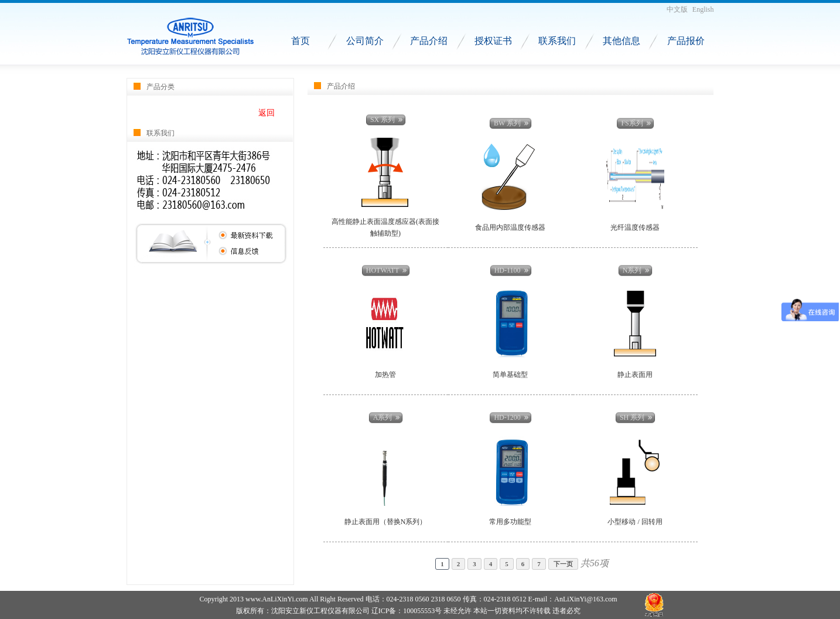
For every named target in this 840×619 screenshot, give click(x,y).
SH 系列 (632, 417)
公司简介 (365, 41)
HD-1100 (508, 270)
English (703, 9)
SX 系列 (383, 120)
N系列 (632, 270)
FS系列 (632, 123)
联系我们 (557, 41)
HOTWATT (383, 270)
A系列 (383, 417)
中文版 (677, 9)
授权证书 (493, 41)
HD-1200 (507, 417)
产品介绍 (429, 41)
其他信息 (622, 41)
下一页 (563, 564)
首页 (301, 41)
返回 (267, 113)
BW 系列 (507, 123)
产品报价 (686, 41)
